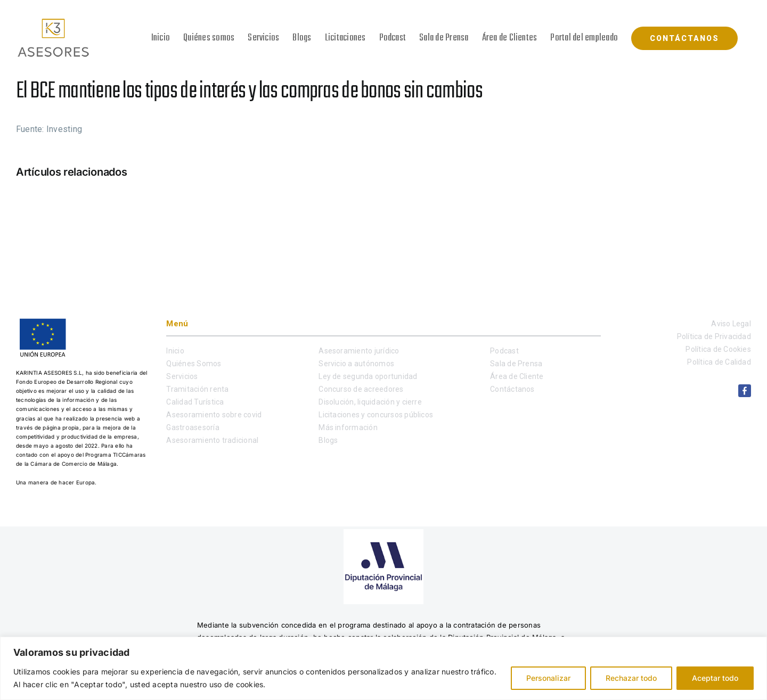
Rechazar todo (631, 678)
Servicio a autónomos (356, 364)
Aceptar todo (715, 678)
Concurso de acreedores (361, 389)
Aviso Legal (731, 324)
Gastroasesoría (193, 427)
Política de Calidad (719, 362)
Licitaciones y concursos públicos (376, 415)
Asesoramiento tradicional (212, 440)
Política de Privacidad (714, 336)
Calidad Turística (195, 402)
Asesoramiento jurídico (359, 351)
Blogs (328, 440)
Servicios (182, 376)
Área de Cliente (517, 376)
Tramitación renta (197, 389)
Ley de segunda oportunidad (368, 376)
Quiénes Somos (194, 364)
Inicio (175, 351)
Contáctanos (512, 389)
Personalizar (548, 678)
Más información (348, 427)
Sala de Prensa (516, 364)
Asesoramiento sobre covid (214, 415)
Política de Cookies (718, 349)
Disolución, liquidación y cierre (370, 402)
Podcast (504, 351)
